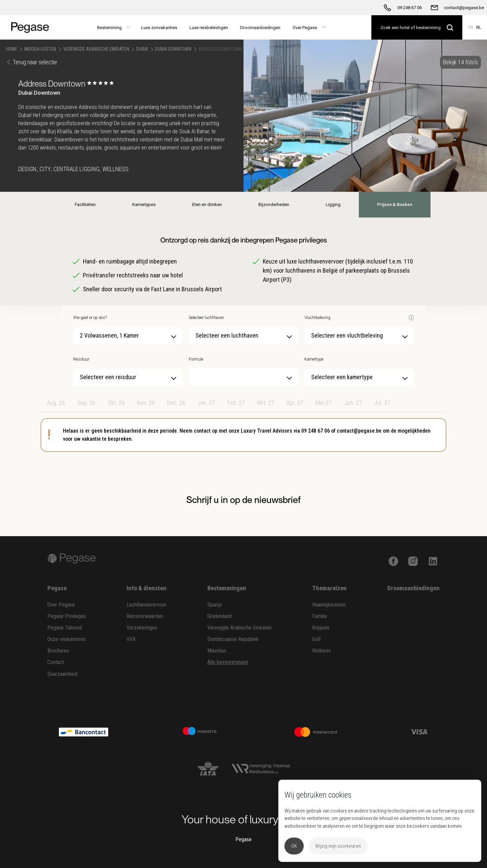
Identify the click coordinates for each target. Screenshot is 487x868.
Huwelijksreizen (329, 605)
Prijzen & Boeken (395, 204)
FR (471, 27)
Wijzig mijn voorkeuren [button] (338, 846)
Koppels (321, 628)
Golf (317, 639)
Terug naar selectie (32, 62)
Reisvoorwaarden (145, 616)
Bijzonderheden (274, 204)
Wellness (321, 651)
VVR (131, 639)
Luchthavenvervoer (147, 605)
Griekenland (219, 616)
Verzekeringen (142, 628)
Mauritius (217, 651)
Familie (320, 616)
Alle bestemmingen (228, 662)
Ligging (333, 204)
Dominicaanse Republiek (233, 639)
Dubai (142, 49)
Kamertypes (144, 204)
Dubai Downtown (173, 49)
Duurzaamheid (62, 674)
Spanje (215, 605)
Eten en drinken (207, 204)
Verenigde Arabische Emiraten (96, 49)
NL (479, 27)
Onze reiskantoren (66, 639)
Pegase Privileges (67, 616)
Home (12, 49)
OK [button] (294, 846)
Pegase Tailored (65, 628)
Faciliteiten (85, 204)
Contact (56, 662)
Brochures (58, 651)
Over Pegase (61, 605)
